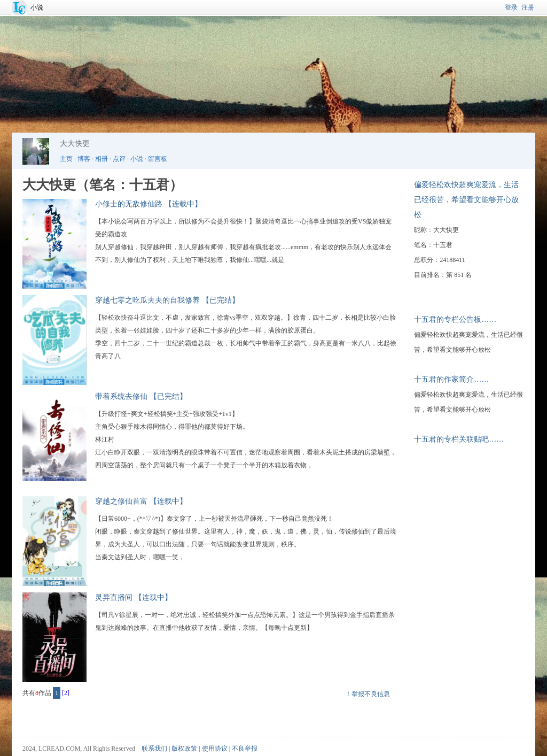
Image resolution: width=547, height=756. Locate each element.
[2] (66, 693)
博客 (84, 159)
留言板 (158, 159)
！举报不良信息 (368, 694)
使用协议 (215, 749)
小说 (37, 7)
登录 (511, 7)
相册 (101, 159)
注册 (528, 7)
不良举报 (245, 749)
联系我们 (154, 749)
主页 (66, 159)
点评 (119, 159)
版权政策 (184, 749)
